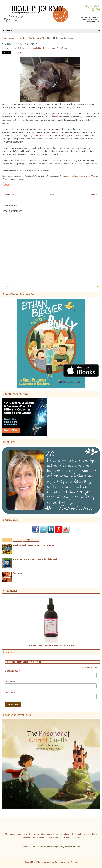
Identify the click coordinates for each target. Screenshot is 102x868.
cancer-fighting (22, 38)
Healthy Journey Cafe (49, 862)
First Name (10, 682)
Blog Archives (31, 540)
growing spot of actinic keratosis (40, 136)
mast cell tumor (18, 120)
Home (5, 38)
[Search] (50, 287)
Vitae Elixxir (47, 38)
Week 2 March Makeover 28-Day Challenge (33, 545)
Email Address (12, 671)
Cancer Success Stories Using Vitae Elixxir (78, 176)
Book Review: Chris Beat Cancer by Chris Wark (35, 559)
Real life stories (35, 38)
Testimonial (19, 573)
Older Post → (94, 195)
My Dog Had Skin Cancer (19, 44)
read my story (76, 136)
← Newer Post (9, 195)
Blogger (74, 862)
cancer (12, 38)
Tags (18, 540)
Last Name (10, 692)
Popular (7, 540)
